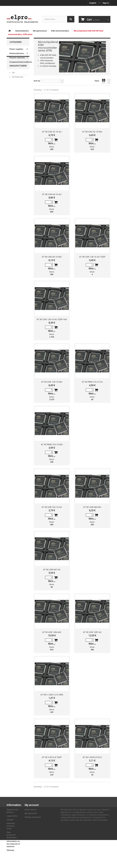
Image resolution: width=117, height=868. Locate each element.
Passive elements (17, 58)
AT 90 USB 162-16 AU (52, 507)
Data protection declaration (12, 835)
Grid (104, 81)
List (109, 81)
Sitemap (10, 850)
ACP (14, 98)
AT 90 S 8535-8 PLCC (92, 757)
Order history (31, 810)
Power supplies (16, 49)
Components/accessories (19, 62)
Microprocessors (40, 31)
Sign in (106, 3)
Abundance (16, 87)
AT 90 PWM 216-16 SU (92, 382)
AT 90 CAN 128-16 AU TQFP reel (52, 319)
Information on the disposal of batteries (13, 844)
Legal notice (12, 816)
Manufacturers (18, 73)
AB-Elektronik (17, 83)
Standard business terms (11, 826)
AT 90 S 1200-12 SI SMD (52, 695)
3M (13, 78)
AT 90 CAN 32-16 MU (92, 132)
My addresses (31, 813)
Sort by (37, 81)
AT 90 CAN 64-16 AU (52, 194)
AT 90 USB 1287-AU (92, 632)
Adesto (15, 102)
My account (32, 805)
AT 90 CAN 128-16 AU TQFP (92, 257)
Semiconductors (22, 31)
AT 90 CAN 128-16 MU (52, 382)
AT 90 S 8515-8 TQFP (52, 757)
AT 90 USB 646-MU (92, 507)
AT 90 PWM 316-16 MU (52, 444)
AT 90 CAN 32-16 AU (52, 132)
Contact (10, 820)
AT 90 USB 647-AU (52, 569)
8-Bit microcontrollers (60, 31)
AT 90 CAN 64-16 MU (52, 257)
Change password (33, 817)
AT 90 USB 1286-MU (52, 632)
